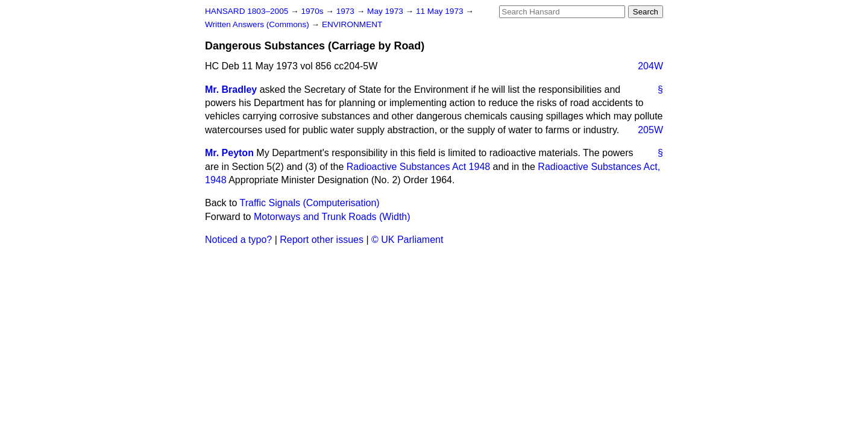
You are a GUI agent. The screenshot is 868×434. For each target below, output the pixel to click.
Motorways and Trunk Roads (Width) (332, 217)
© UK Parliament (407, 240)
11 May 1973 (441, 11)
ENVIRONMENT (352, 24)
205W (650, 130)
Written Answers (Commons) (258, 24)
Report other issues (322, 240)
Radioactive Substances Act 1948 (418, 167)
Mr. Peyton (229, 153)
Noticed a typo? (238, 240)
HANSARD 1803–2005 (247, 11)
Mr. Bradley (231, 90)
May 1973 (386, 11)
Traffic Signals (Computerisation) (310, 203)
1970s (313, 11)
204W (650, 66)
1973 (347, 11)
